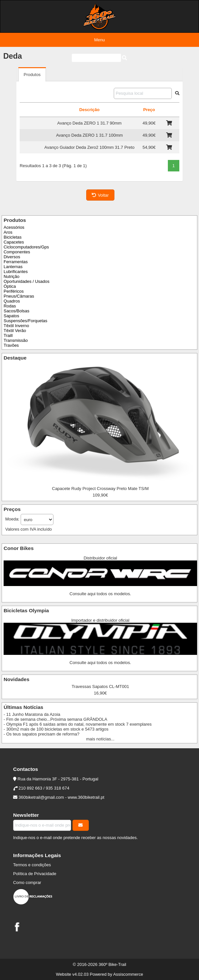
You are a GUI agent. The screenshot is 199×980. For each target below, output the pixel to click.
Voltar (100, 195)
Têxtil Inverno (16, 326)
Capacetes (14, 242)
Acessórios (14, 227)
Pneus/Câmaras (19, 296)
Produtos (32, 75)
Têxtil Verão (15, 331)
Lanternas (13, 267)
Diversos (12, 257)
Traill (8, 335)
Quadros (12, 301)
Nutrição (11, 276)
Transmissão (16, 340)
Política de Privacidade (35, 874)
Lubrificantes (16, 272)
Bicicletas (13, 237)
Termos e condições (32, 865)
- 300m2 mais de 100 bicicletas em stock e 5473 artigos (56, 729)
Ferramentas (16, 262)
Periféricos (14, 291)
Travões (11, 345)
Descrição (90, 110)
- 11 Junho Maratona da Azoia (32, 714)
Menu (99, 40)
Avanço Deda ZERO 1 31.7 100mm (90, 135)
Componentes (17, 252)
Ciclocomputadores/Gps (26, 247)
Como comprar (27, 882)
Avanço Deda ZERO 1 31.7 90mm (90, 123)
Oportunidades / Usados (27, 281)
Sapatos (11, 316)
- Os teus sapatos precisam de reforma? (41, 734)
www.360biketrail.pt (86, 797)
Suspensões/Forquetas (25, 321)
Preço (149, 110)
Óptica (10, 286)
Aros (8, 232)
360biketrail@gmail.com (41, 797)
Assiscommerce (128, 974)
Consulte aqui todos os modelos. (100, 594)
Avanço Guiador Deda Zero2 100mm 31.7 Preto (89, 147)
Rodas (10, 306)
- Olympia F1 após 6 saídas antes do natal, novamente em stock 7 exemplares (78, 724)
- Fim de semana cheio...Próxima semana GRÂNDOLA (55, 719)
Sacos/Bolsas (16, 311)
